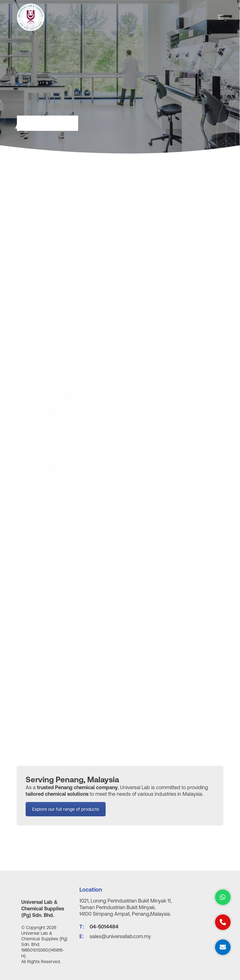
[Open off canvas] (221, 17)
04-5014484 (104, 927)
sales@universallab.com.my (120, 936)
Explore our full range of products (66, 816)
